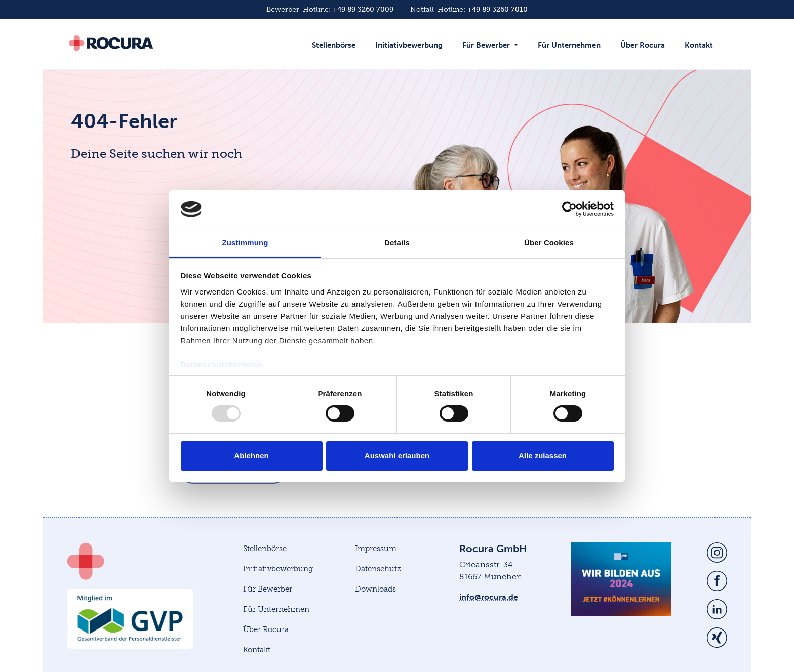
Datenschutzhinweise (222, 365)
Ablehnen (251, 456)
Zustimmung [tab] (245, 243)
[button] (492, 50)
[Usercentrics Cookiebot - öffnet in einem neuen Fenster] (569, 209)
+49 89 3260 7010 (498, 9)
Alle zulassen (543, 456)
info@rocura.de (489, 597)
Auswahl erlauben (397, 456)
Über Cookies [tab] (549, 243)
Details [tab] (397, 243)
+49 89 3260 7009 (363, 9)
